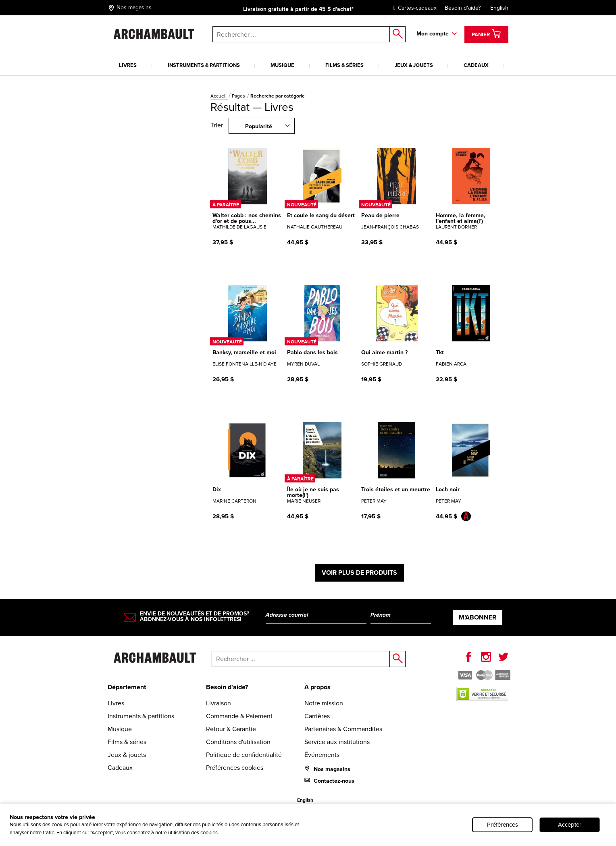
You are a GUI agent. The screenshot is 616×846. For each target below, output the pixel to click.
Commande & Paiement (239, 716)
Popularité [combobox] (259, 126)
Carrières (317, 716)
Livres (128, 65)
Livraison (219, 703)
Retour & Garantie (231, 729)
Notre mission (324, 703)
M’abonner (478, 617)
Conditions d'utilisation (238, 742)
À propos (317, 687)
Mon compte (433, 33)
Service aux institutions (337, 742)
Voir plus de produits (359, 573)
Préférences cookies (235, 768)
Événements (322, 755)
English (499, 8)
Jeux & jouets (414, 65)
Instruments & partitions (204, 65)
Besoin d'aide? (463, 8)
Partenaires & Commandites (343, 729)
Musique (282, 65)
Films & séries (344, 65)
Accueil (219, 96)
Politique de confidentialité (244, 755)
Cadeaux (476, 65)
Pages (239, 96)
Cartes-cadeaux (413, 8)
